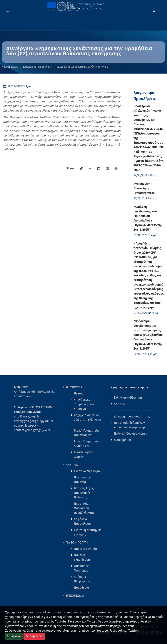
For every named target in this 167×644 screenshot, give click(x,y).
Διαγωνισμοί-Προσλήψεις (38, 67)
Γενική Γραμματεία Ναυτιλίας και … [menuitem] (86, 433)
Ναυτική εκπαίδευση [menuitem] (82, 557)
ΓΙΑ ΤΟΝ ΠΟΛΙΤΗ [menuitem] (77, 543)
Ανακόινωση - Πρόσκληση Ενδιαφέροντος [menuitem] (144, 188)
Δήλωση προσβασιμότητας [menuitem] (132, 416)
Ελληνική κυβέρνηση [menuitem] (128, 398)
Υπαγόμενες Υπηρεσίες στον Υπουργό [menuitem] (85, 404)
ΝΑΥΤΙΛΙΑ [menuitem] (72, 465)
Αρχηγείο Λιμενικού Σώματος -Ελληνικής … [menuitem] (88, 420)
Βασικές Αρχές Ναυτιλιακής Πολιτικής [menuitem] (84, 493)
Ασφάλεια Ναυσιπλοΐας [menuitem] (83, 521)
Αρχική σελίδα (10, 67)
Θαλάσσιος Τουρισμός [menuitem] (81, 568)
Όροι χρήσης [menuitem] (123, 440)
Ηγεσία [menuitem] (79, 393)
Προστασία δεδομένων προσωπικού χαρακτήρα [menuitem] (130, 425)
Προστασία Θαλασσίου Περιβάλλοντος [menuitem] (84, 508)
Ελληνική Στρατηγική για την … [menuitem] (88, 532)
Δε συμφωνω (34, 636)
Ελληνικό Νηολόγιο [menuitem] (87, 471)
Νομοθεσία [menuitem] (81, 588)
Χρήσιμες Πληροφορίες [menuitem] (83, 579)
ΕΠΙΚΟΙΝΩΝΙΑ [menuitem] (75, 596)
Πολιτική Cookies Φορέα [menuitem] (131, 434)
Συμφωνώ (14, 636)
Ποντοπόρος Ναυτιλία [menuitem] (82, 480)
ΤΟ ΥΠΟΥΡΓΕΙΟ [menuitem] (76, 387)
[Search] (154, 10)
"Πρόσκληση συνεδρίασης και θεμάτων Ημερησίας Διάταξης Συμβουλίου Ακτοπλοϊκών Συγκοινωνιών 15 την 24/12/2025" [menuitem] (148, 335)
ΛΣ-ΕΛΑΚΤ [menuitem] (120, 404)
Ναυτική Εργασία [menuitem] (85, 549)
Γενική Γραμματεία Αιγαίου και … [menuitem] (86, 444)
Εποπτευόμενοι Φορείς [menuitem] (84, 455)
